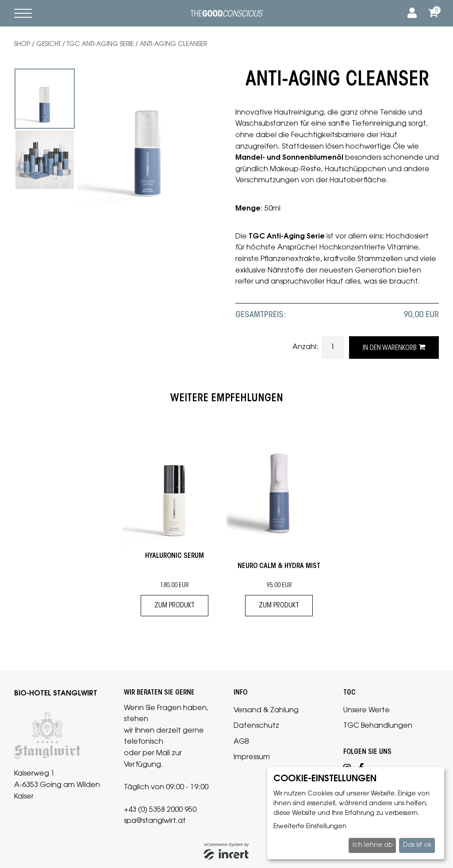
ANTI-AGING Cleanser (173, 45)
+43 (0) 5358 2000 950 (160, 810)
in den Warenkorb (394, 348)
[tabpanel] (45, 99)
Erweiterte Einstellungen (310, 827)
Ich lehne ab (372, 845)
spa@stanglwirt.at (155, 821)
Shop (22, 45)
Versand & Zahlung (266, 711)
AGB (241, 742)
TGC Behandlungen (378, 726)
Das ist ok (417, 845)
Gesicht (48, 45)
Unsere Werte (367, 711)
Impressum (252, 757)
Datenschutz (256, 726)
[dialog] (356, 813)
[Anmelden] (411, 13)
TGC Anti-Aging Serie (100, 45)
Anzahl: (306, 347)
